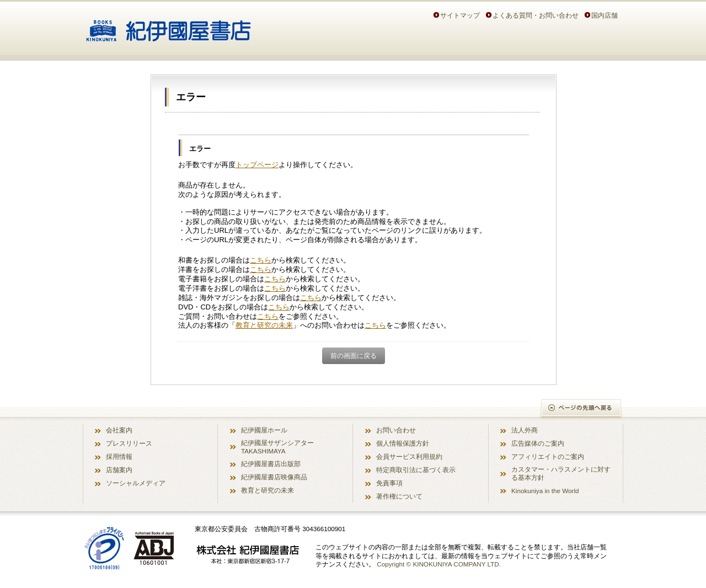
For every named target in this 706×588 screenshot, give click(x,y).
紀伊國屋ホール (264, 430)
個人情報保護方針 (403, 443)
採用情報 (119, 456)
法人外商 (525, 430)
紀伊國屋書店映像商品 (274, 477)
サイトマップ (460, 15)
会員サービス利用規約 (409, 456)
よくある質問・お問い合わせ (536, 15)
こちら (261, 260)
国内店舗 (605, 15)
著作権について (399, 496)
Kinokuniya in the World (545, 491)
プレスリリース (129, 443)
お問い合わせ (396, 430)
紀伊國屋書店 (169, 26)
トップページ (257, 165)
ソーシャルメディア (136, 483)
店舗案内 (119, 470)
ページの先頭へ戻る (582, 409)
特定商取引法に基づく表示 (416, 470)
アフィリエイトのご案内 (548, 456)
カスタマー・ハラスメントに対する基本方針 (561, 473)
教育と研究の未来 (264, 325)
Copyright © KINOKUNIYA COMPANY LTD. (439, 564)
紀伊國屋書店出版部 (271, 464)
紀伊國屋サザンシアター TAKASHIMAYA (277, 447)
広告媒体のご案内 (538, 443)
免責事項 (389, 483)
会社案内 (119, 430)
